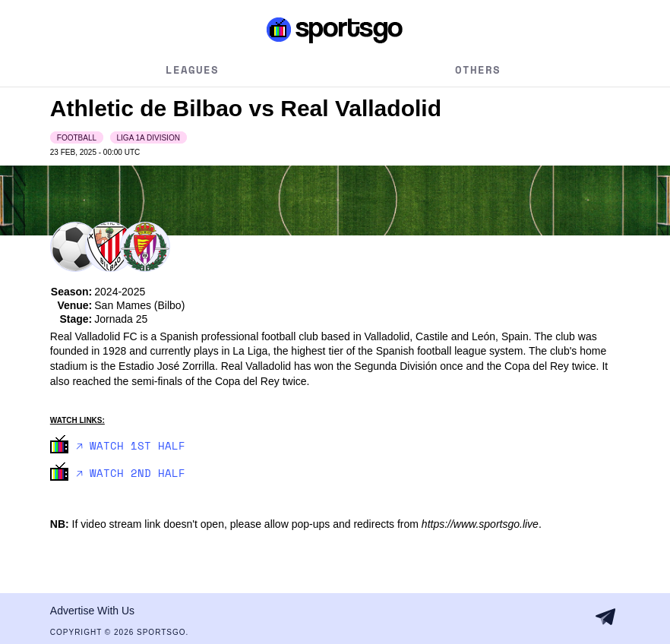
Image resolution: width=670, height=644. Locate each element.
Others (478, 69)
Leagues (192, 69)
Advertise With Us (92, 611)
